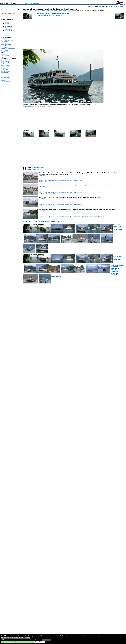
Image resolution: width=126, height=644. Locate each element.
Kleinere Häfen (5, 56)
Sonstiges (3, 68)
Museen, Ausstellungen (7, 71)
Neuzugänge (4, 76)
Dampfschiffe (4, 43)
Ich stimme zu (39, 642)
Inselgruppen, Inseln (6, 63)
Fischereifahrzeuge (6, 44)
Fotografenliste (5, 77)
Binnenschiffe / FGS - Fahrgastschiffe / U (72, 217)
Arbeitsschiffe (4, 50)
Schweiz (59, 11)
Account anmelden (119, 7)
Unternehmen (4, 73)
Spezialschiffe (4, 52)
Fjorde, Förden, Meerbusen (8, 60)
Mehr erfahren (46, 640)
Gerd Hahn (42, 176)
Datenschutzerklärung (6, 82)
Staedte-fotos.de (9, 29)
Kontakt (30, 3)
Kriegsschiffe (4, 47)
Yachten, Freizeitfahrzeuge (8, 49)
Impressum (36, 3)
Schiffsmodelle (5, 70)
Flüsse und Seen (51, 11)
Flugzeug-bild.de (9, 28)
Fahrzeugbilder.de (9, 25)
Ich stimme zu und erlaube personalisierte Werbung (17, 642)
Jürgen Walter (27, 107)
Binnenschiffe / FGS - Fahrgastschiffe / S (72, 180)
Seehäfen (3, 57)
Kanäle (3, 64)
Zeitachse (3, 80)
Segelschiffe (4, 36)
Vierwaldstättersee (68, 11)
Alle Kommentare (39, 168)
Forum (25, 3)
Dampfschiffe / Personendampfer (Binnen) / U (93, 217)
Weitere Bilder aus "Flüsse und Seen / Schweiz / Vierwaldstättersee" (43, 222)
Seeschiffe (4, 46)
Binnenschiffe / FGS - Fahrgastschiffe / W (72, 193)
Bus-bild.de (7, 23)
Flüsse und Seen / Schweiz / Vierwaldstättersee (53, 13)
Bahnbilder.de (8, 22)
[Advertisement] (37, 33)
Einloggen (111, 7)
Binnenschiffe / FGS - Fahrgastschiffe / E (50, 16)
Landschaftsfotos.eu (9, 31)
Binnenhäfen (4, 54)
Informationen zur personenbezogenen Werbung (16, 638)
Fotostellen (4, 79)
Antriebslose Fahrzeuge (7, 40)
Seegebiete (4, 35)
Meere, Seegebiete (6, 66)
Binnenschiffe (4, 42)
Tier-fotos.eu (8, 32)
